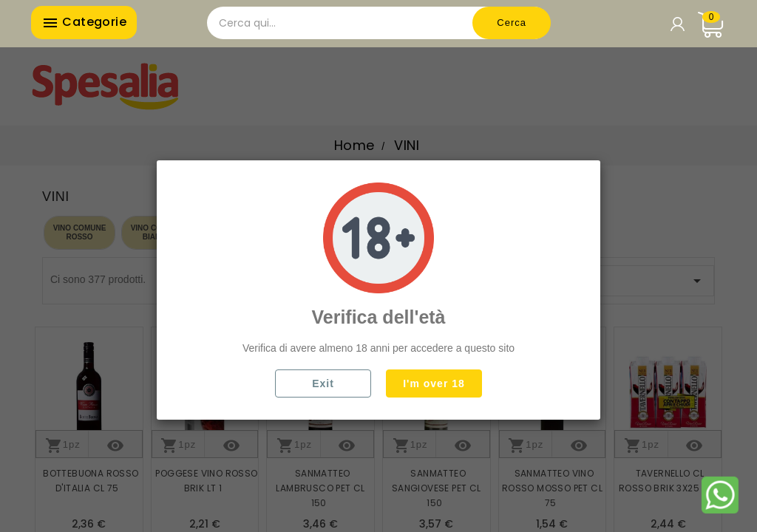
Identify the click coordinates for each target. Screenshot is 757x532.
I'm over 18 (434, 383)
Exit (323, 383)
